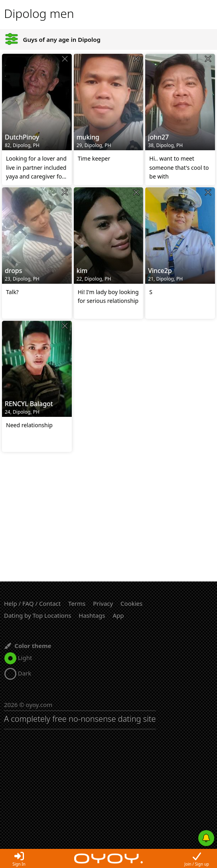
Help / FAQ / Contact (32, 603)
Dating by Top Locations (37, 615)
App (118, 615)
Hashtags (92, 615)
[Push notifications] (206, 838)
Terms (77, 603)
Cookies (131, 603)
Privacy (103, 603)
